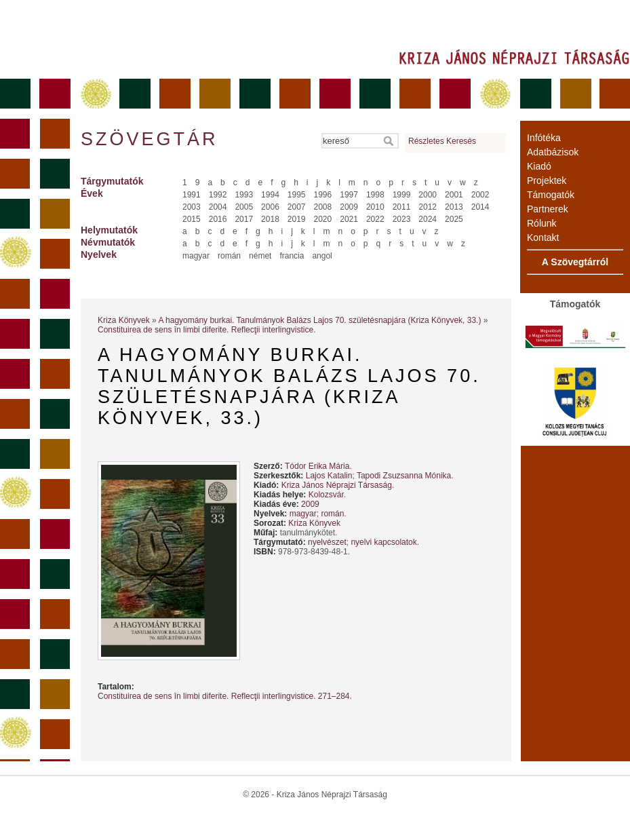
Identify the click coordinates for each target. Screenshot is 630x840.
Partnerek (548, 209)
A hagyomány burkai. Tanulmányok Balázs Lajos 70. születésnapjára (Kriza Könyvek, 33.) (319, 320)
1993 (244, 195)
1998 (375, 195)
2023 (402, 219)
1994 (270, 195)
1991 (192, 195)
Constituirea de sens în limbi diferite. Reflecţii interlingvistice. (206, 330)
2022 (375, 219)
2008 (323, 207)
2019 (297, 219)
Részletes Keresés (442, 141)
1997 (349, 195)
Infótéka (544, 138)
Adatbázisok (553, 152)
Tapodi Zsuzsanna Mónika (404, 476)
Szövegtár (149, 139)
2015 (192, 219)
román (229, 256)
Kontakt (543, 237)
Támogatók (551, 195)
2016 (218, 219)
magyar (196, 256)
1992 (218, 195)
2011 (402, 207)
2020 (323, 219)
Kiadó (539, 166)
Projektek (547, 180)
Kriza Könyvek (124, 320)
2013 (454, 207)
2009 (349, 207)
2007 (297, 207)
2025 (454, 219)
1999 (402, 195)
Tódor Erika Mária (317, 466)
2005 (244, 207)
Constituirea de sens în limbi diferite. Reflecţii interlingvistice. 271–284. (225, 696)
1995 (297, 195)
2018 (270, 219)
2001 (454, 195)
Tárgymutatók (112, 181)
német (260, 256)
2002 (480, 195)
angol (322, 256)
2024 (428, 219)
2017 (244, 219)
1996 (323, 195)
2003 (192, 207)
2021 (349, 219)
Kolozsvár (326, 495)
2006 (270, 207)
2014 (480, 207)
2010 (375, 207)
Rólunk (542, 223)
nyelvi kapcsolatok (383, 542)
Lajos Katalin (329, 476)
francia (292, 256)
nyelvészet (327, 542)
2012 (428, 207)
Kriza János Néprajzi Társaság (337, 485)
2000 (428, 195)
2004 (218, 207)
